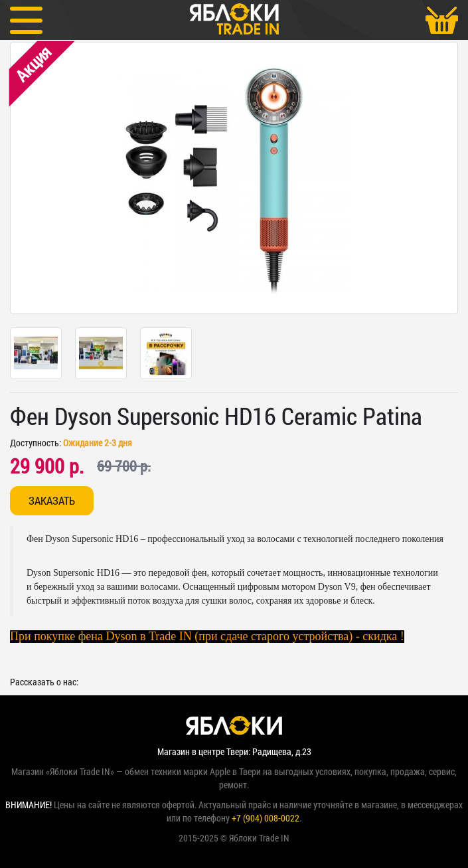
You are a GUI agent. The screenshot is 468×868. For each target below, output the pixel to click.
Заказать (52, 500)
